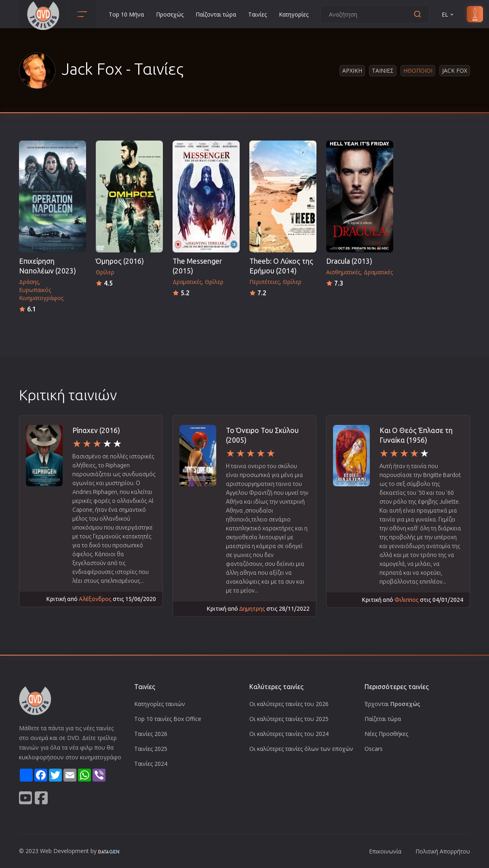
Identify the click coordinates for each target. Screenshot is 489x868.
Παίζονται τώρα (216, 14)
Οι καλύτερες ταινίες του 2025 (289, 719)
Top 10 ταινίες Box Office (168, 719)
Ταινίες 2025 (151, 749)
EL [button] (448, 14)
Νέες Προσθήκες (386, 734)
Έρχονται (392, 704)
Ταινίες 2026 (151, 734)
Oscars (374, 749)
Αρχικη (352, 70)
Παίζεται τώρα (383, 719)
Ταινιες (383, 70)
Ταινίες (257, 14)
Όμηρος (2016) (120, 261)
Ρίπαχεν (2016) (96, 430)
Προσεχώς (170, 14)
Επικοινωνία (385, 851)
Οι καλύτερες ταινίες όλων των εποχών (301, 749)
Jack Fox (455, 70)
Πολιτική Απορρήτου (443, 851)
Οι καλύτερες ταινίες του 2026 (289, 704)
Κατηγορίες (294, 14)
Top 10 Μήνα (126, 14)
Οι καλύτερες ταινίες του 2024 (289, 734)
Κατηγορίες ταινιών (160, 704)
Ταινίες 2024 (151, 764)
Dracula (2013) (349, 261)
